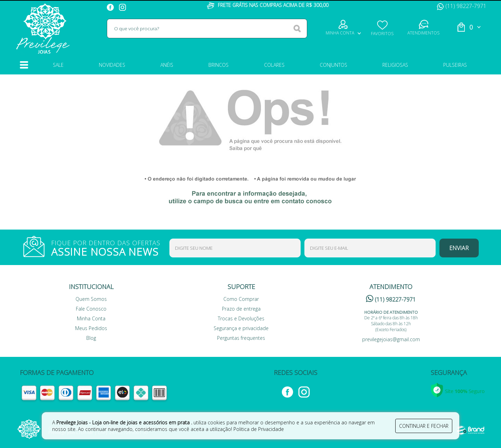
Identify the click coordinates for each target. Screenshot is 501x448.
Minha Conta (91, 318)
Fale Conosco (91, 309)
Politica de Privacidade (259, 429)
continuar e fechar (424, 426)
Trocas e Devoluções (241, 318)
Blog (91, 338)
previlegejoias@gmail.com (391, 339)
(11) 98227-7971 (462, 6)
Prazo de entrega (241, 309)
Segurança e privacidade (241, 328)
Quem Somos (91, 299)
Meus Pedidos (91, 328)
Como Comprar (241, 299)
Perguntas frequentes (241, 338)
